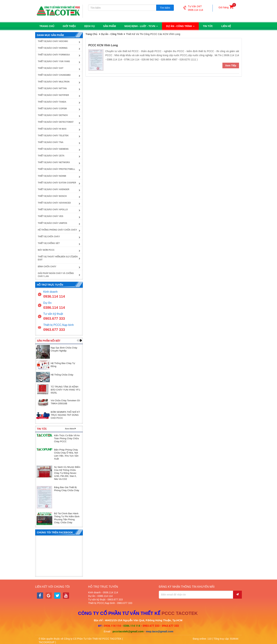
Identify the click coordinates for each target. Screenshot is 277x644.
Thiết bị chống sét (49, 243)
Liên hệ (226, 26)
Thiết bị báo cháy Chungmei (54, 75)
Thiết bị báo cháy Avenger (54, 189)
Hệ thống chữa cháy (62, 375)
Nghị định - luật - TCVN (141, 26)
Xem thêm (70, 429)
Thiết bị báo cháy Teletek (53, 135)
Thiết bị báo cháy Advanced (54, 203)
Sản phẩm (110, 26)
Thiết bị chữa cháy (49, 236)
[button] (78, 340)
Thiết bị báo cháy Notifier (53, 95)
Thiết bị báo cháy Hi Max (52, 129)
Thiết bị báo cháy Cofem (52, 109)
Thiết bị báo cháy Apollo (53, 210)
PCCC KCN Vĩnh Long (103, 45)
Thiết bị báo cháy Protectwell (56, 169)
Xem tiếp (231, 65)
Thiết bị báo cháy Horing (53, 48)
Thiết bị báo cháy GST (51, 68)
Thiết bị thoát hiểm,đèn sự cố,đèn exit (58, 258)
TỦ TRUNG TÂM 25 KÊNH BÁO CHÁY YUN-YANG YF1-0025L (66, 390)
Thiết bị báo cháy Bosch (52, 196)
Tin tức (208, 26)
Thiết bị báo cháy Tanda (52, 102)
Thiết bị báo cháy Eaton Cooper (57, 183)
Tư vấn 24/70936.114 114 (193, 8)
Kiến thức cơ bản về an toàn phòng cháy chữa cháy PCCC (67, 438)
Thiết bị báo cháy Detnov (53, 115)
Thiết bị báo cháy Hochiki (53, 41)
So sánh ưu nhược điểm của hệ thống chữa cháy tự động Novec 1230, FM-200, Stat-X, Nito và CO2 (67, 473)
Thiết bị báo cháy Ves (51, 216)
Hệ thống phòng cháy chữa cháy (57, 230)
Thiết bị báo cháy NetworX (54, 162)
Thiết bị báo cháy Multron (54, 82)
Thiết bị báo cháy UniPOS (52, 223)
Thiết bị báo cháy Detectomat (56, 122)
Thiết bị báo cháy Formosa (54, 55)
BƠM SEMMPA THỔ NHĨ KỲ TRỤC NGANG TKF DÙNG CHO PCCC (65, 415)
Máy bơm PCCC (46, 250)
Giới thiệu (69, 26)
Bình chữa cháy (47, 266)
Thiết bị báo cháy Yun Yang (54, 61)
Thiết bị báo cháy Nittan (52, 88)
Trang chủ (47, 26)
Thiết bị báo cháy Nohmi (52, 176)
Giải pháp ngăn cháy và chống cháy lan (56, 275)
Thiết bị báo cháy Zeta (51, 156)
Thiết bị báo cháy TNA (51, 142)
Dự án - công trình (180, 26)
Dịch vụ (89, 26)
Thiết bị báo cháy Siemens (53, 149)
